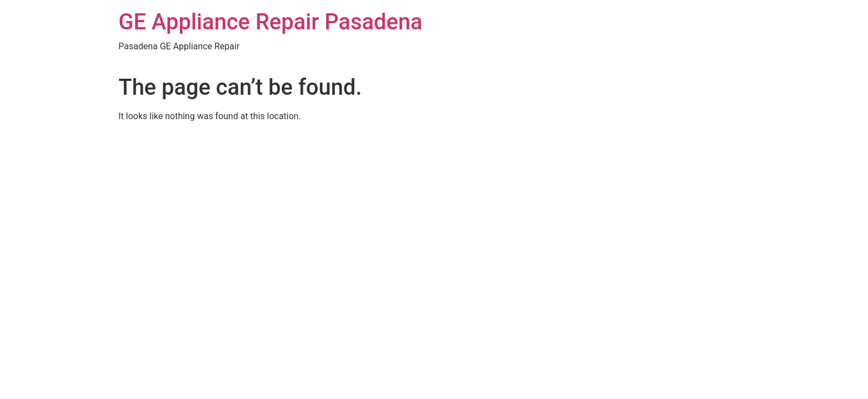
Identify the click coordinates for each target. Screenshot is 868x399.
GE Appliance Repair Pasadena (270, 22)
